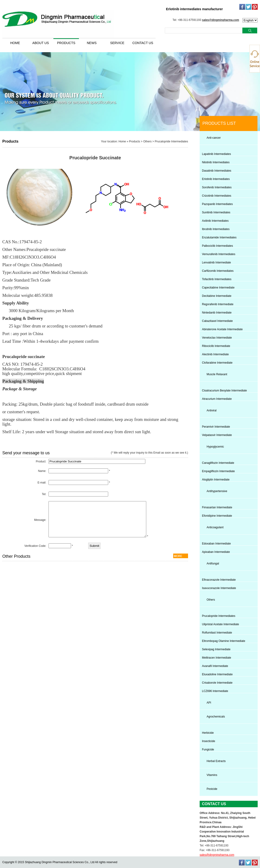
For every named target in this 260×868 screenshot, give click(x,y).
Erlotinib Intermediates (216, 179)
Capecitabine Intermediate (218, 288)
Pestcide (212, 789)
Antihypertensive (217, 491)
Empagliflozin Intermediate (218, 471)
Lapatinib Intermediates (216, 154)
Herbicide (208, 733)
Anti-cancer (214, 138)
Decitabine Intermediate (217, 296)
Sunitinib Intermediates (216, 212)
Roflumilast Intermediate (217, 633)
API (209, 703)
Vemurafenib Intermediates (219, 254)
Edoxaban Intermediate (216, 544)
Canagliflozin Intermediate (218, 463)
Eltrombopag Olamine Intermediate (224, 641)
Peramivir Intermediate (216, 427)
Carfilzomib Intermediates (218, 271)
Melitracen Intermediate (216, 658)
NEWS (92, 43)
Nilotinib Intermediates (216, 162)
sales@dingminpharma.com (221, 20)
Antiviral (212, 410)
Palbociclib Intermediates (217, 246)
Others (147, 141)
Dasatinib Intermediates (217, 171)
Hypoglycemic (215, 447)
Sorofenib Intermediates (217, 187)
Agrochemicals (216, 717)
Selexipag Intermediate (216, 649)
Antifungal (213, 564)
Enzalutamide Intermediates (219, 237)
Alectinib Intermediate (215, 354)
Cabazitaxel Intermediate (217, 321)
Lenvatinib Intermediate (216, 263)
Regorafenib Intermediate (218, 304)
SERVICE (117, 43)
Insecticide (209, 741)
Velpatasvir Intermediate (217, 435)
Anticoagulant (215, 527)
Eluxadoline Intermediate (217, 674)
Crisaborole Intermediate (217, 683)
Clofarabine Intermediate (217, 363)
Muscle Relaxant (217, 374)
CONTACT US (143, 43)
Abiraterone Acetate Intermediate (222, 329)
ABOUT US (41, 43)
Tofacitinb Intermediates (217, 279)
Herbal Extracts (216, 761)
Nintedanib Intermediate (217, 313)
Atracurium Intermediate (217, 399)
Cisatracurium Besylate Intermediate (224, 391)
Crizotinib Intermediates (217, 196)
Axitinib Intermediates (215, 221)
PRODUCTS (66, 43)
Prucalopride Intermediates (171, 141)
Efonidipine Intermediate (217, 516)
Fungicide (208, 749)
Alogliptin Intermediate (216, 480)
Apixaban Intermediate (216, 552)
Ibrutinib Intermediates (216, 229)
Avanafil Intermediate (215, 666)
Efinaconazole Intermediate (219, 580)
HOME (15, 43)
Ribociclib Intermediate (216, 346)
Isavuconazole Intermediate (219, 588)
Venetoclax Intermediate (217, 338)
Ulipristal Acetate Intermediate (220, 624)
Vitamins (212, 775)
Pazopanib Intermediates (217, 204)
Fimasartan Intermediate (217, 507)
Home (122, 141)
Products (135, 141)
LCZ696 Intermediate (215, 691)
